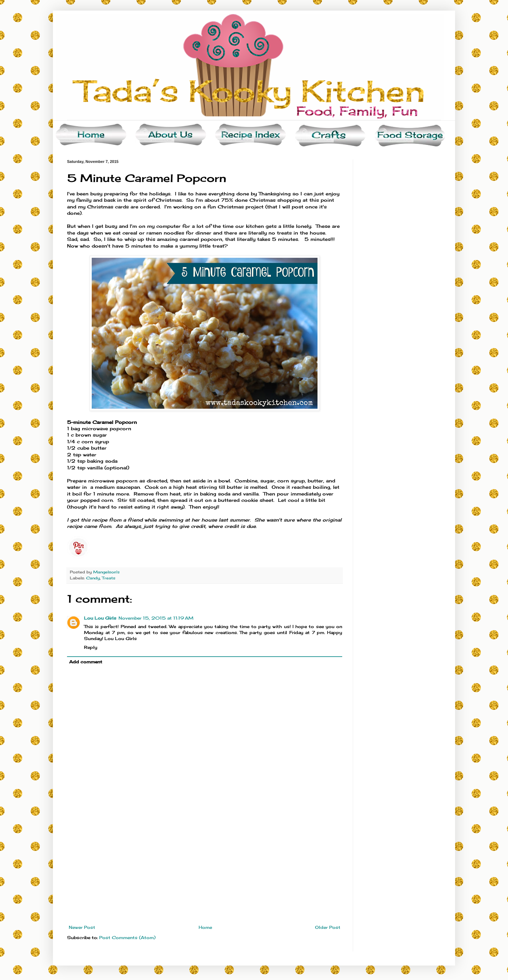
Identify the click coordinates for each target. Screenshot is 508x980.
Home (205, 927)
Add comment (86, 662)
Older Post (328, 927)
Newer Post (82, 927)
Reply (91, 647)
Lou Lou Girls (100, 618)
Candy (93, 578)
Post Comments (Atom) (127, 938)
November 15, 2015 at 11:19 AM (156, 618)
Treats (109, 578)
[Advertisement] (205, 872)
